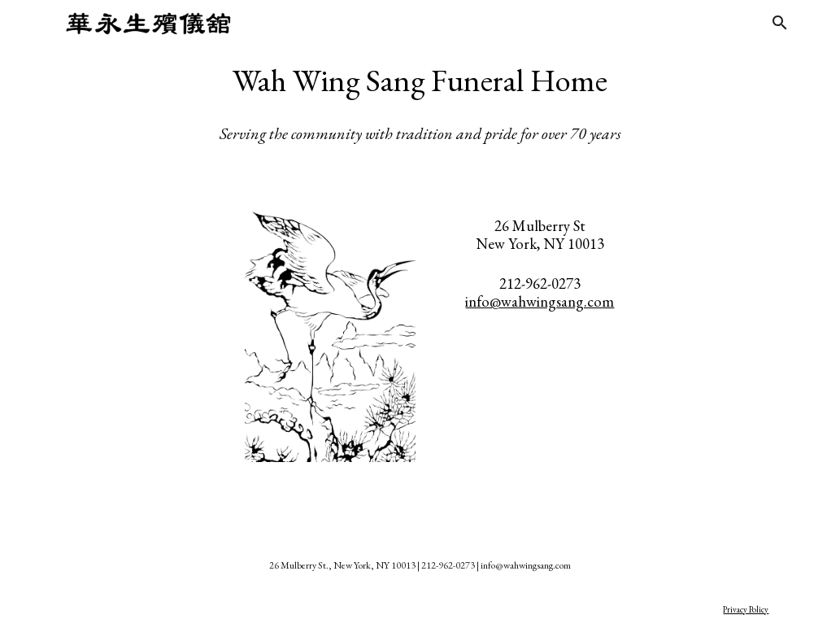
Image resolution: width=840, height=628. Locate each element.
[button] (780, 23)
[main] (420, 102)
